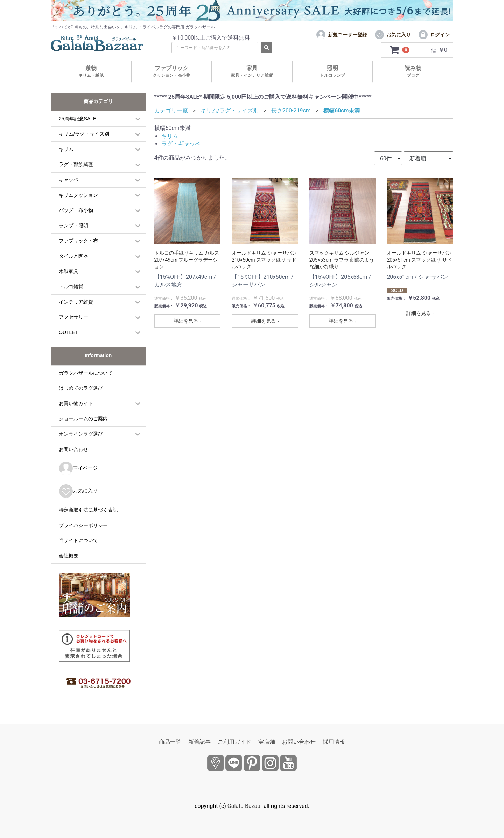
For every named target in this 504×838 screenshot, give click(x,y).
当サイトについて (78, 540)
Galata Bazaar (245, 806)
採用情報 (334, 742)
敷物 (91, 71)
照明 (332, 71)
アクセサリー (73, 317)
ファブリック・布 (78, 241)
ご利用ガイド (234, 742)
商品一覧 (170, 742)
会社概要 (69, 556)
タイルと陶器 (73, 256)
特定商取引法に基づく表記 (88, 510)
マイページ (78, 468)
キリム (66, 149)
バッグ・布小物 (76, 210)
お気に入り (78, 491)
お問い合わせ (73, 449)
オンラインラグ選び (81, 434)
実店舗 (267, 742)
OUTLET (68, 332)
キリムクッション (78, 195)
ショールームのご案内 (83, 418)
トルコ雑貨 (71, 286)
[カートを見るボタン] (400, 50)
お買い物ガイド (76, 403)
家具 (252, 71)
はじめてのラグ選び (81, 388)
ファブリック (171, 71)
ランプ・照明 (73, 226)
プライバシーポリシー (83, 525)
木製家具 (69, 271)
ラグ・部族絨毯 (76, 164)
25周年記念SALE (78, 119)
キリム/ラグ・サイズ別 (84, 134)
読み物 (413, 71)
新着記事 (199, 742)
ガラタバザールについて (86, 373)
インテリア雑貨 (76, 302)
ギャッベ (69, 180)
